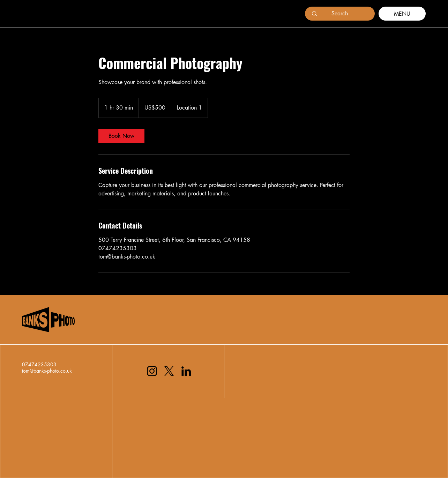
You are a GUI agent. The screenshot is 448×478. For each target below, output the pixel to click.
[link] (121, 136)
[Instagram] (152, 371)
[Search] (340, 14)
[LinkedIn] (186, 371)
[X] (169, 371)
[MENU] (402, 14)
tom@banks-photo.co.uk (47, 371)
